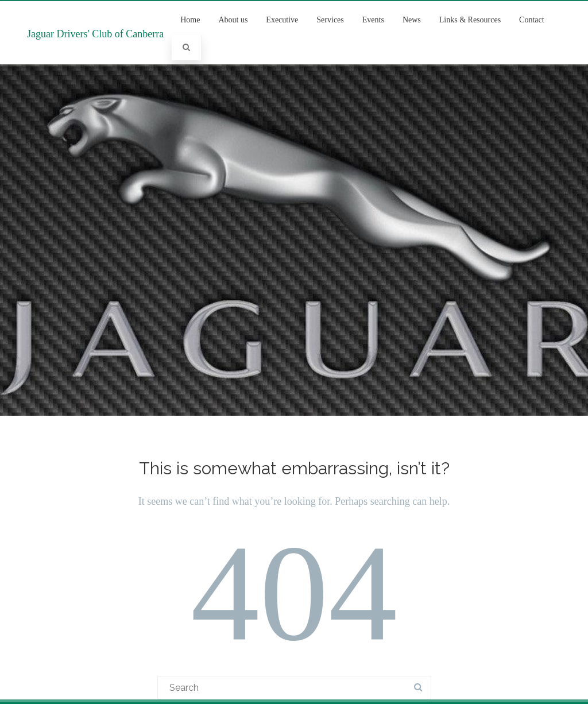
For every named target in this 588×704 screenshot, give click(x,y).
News (412, 20)
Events (373, 20)
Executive (282, 20)
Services (330, 20)
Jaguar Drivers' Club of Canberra (95, 34)
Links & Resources (470, 20)
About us (233, 20)
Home (190, 20)
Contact (532, 20)
